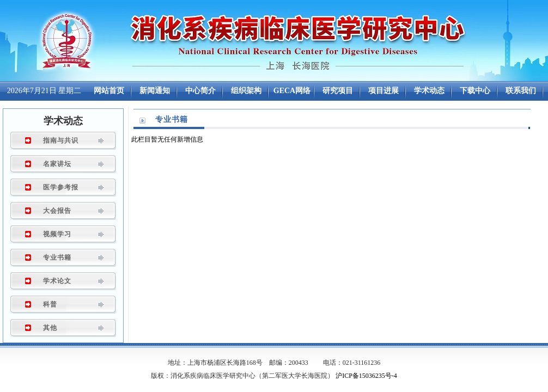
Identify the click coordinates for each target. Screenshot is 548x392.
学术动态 (63, 121)
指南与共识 (61, 140)
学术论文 (57, 281)
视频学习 (57, 234)
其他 (50, 328)
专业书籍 (57, 258)
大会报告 (57, 211)
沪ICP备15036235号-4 (366, 376)
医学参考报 (61, 187)
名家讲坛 (57, 164)
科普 (50, 304)
